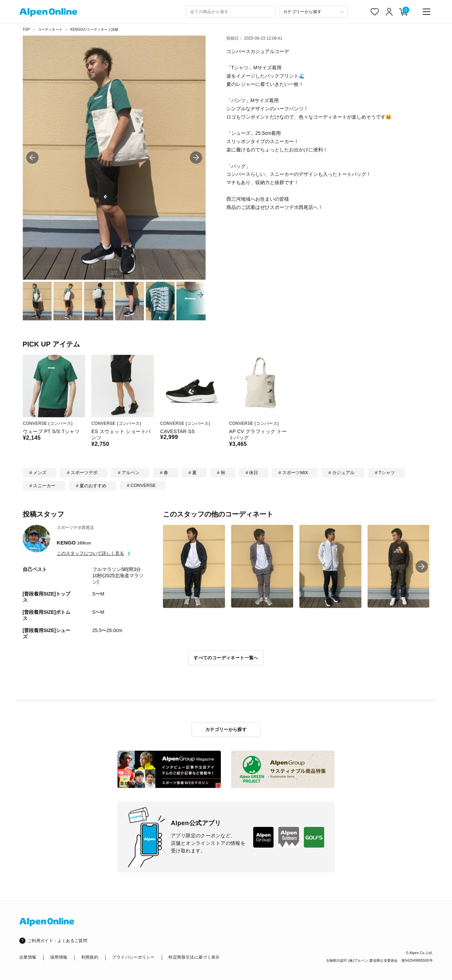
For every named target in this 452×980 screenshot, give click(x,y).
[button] (196, 158)
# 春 (164, 473)
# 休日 (252, 473)
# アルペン (129, 473)
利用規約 (90, 957)
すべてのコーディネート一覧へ (226, 658)
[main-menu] (427, 12)
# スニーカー (43, 486)
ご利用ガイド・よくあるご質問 (57, 941)
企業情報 (28, 957)
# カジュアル (341, 473)
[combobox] (231, 12)
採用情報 (59, 957)
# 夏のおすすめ (91, 486)
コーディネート (50, 29)
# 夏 (193, 473)
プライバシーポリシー (133, 957)
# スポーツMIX (294, 473)
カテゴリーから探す (226, 729)
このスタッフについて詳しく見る (90, 553)
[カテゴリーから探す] (314, 12)
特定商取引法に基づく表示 (194, 957)
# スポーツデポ (82, 473)
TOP (26, 29)
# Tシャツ (385, 473)
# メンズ (38, 473)
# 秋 (221, 473)
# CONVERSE (141, 485)
